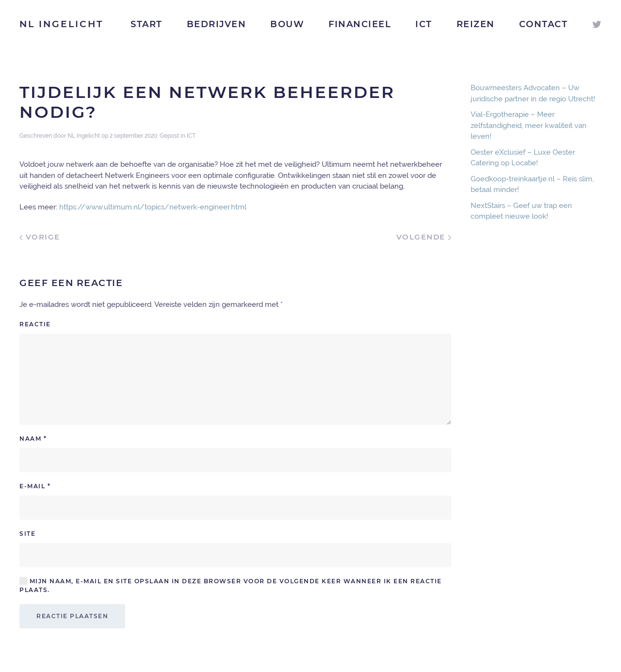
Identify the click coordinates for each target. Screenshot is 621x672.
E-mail (35, 486)
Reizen (476, 24)
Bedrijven (217, 24)
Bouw (287, 24)
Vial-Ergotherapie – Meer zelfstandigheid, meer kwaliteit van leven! (529, 125)
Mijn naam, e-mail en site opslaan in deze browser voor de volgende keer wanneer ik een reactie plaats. (231, 585)
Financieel (360, 24)
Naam (33, 439)
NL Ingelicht (61, 24)
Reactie (35, 324)
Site (27, 534)
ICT (424, 24)
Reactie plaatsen (72, 616)
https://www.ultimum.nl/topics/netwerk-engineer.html (153, 207)
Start (147, 24)
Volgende (424, 237)
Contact (544, 24)
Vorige (40, 237)
